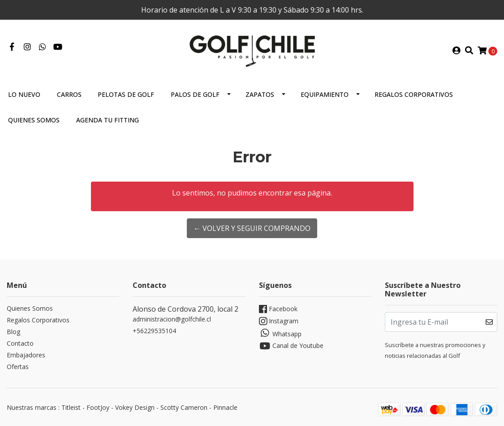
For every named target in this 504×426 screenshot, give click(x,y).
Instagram (279, 321)
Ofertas (18, 367)
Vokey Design (135, 407)
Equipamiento (325, 94)
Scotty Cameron (184, 407)
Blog (13, 332)
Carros (69, 94)
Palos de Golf (195, 94)
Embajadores (26, 355)
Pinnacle (225, 407)
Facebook (278, 309)
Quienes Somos (34, 120)
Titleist (71, 407)
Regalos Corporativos (414, 94)
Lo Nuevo (24, 94)
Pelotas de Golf (126, 94)
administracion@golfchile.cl (172, 319)
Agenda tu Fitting (108, 120)
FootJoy (98, 407)
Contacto (20, 343)
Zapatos (260, 94)
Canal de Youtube (291, 346)
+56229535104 (154, 331)
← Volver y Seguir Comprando (252, 228)
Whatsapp (280, 333)
